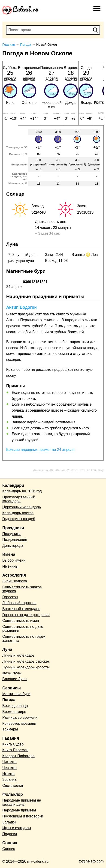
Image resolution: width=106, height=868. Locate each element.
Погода (9, 700)
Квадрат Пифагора (18, 756)
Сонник (9, 849)
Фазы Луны (12, 673)
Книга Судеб (13, 744)
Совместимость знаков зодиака (22, 589)
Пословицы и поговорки (23, 816)
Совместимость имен (21, 621)
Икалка (8, 774)
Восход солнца (15, 706)
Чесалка (9, 768)
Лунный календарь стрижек (26, 661)
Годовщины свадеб (19, 519)
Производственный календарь (19, 499)
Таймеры (10, 729)
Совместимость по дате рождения (23, 629)
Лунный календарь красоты (26, 667)
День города (13, 546)
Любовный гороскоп (19, 603)
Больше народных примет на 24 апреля (40, 450)
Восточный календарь (21, 609)
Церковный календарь (22, 507)
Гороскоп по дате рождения (26, 615)
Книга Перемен (15, 750)
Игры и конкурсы (17, 828)
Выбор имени (14, 560)
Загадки (9, 822)
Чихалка (9, 762)
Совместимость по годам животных (24, 639)
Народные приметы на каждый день (22, 802)
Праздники (11, 534)
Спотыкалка (13, 786)
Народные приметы (19, 810)
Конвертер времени (19, 723)
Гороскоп (10, 597)
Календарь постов (18, 513)
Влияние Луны (15, 679)
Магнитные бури (16, 694)
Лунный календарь (18, 655)
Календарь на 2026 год (22, 491)
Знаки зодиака (15, 581)
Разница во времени (20, 717)
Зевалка (9, 780)
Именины (10, 566)
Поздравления (15, 540)
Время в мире (14, 712)
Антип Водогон (21, 307)
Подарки (10, 834)
